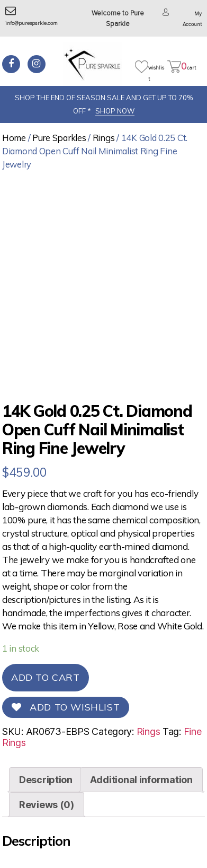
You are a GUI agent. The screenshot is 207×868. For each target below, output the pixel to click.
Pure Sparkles (59, 138)
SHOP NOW (115, 111)
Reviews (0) (47, 805)
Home (14, 138)
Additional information (141, 780)
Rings (104, 138)
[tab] (46, 780)
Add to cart (46, 677)
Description (46, 780)
